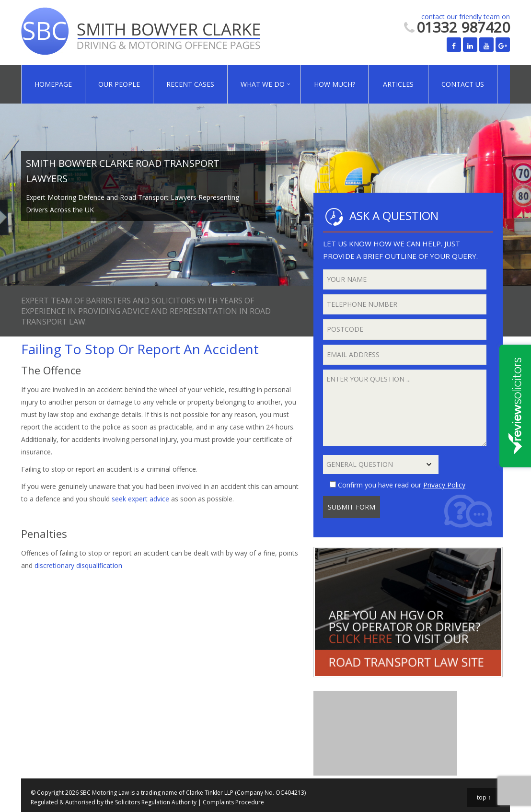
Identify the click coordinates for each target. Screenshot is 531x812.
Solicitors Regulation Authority (156, 802)
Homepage (53, 84)
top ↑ (484, 797)
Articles (398, 84)
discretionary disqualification (78, 565)
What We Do (263, 84)
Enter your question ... (405, 408)
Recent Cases (190, 84)
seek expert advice (140, 499)
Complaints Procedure (233, 802)
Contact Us (463, 84)
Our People (119, 84)
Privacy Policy (444, 485)
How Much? (335, 84)
